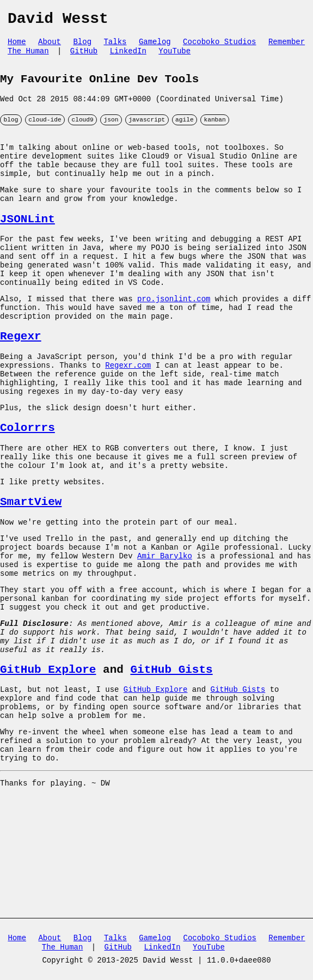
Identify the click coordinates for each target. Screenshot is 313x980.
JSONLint (27, 243)
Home (17, 47)
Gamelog (155, 47)
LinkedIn (128, 57)
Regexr (21, 378)
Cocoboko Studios (219, 47)
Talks (115, 47)
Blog (82, 47)
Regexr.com (128, 410)
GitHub (84, 57)
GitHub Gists (171, 757)
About (50, 47)
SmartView (31, 565)
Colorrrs (27, 482)
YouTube (174, 57)
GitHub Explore (48, 757)
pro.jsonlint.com (174, 335)
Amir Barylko (165, 626)
